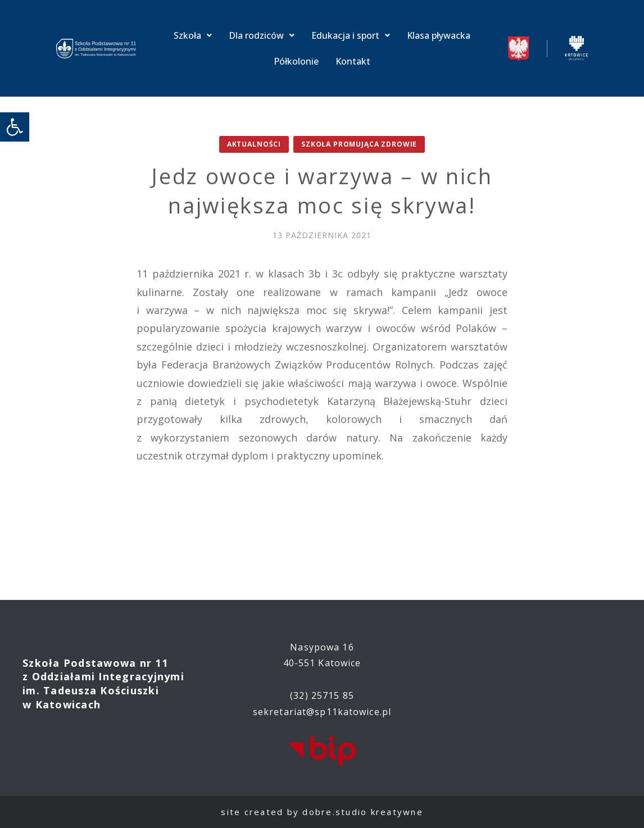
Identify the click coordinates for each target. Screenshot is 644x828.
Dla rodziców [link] (262, 35)
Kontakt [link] (353, 61)
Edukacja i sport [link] (351, 35)
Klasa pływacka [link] (439, 35)
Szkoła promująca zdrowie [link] (359, 144)
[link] (15, 127)
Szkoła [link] (193, 35)
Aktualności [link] (254, 144)
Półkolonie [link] (296, 61)
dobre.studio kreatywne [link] (363, 812)
